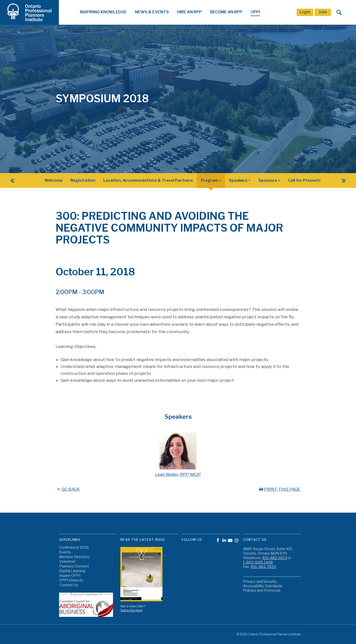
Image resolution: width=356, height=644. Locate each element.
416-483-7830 (263, 567)
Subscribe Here (131, 610)
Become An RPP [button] (226, 12)
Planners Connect (74, 566)
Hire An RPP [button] (189, 12)
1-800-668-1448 (258, 562)
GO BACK (68, 489)
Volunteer (67, 562)
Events (65, 552)
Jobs (323, 12)
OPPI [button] (255, 12)
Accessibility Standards (263, 586)
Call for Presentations (310, 180)
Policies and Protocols (262, 590)
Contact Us (68, 585)
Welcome (54, 180)
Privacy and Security (260, 582)
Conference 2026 (74, 548)
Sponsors (268, 180)
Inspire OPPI (70, 576)
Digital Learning (72, 571)
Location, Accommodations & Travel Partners (148, 180)
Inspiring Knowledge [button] (103, 12)
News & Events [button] (152, 12)
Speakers (238, 180)
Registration (83, 180)
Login (305, 12)
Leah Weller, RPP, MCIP (178, 474)
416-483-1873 (275, 558)
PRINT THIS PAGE (279, 489)
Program (209, 180)
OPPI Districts (71, 580)
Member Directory (75, 557)
